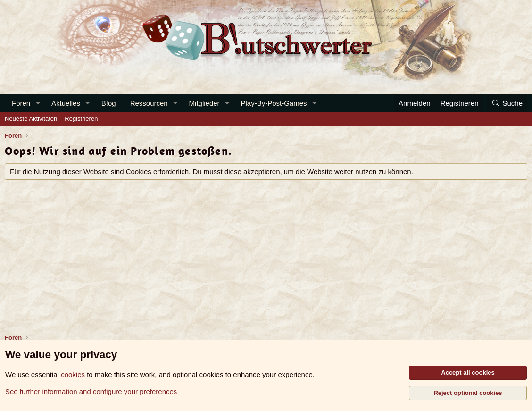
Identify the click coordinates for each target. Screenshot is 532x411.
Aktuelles (66, 103)
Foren (21, 103)
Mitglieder (204, 103)
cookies (73, 374)
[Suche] (507, 103)
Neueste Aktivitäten (31, 119)
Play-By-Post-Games (274, 103)
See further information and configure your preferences (91, 391)
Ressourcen (149, 103)
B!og (109, 103)
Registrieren (81, 119)
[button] (38, 103)
